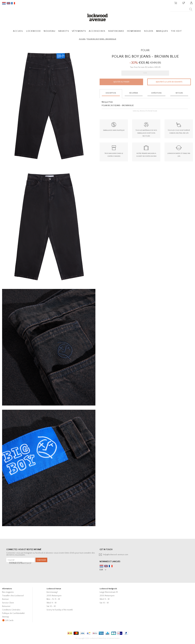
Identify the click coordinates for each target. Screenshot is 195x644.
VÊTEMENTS (79, 31)
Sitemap (6, 617)
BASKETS (64, 31)
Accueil (82, 39)
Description (111, 93)
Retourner (6, 606)
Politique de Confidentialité (13, 613)
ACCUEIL (18, 31)
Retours (179, 93)
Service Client (8, 603)
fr (13, 3)
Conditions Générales (11, 610)
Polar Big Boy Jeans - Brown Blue (102, 39)
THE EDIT (176, 31)
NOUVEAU (50, 31)
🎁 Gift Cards (8, 620)
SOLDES (149, 31)
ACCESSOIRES (97, 31)
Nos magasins (8, 592)
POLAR (145, 50)
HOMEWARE (134, 31)
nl (4, 3)
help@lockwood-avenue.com (116, 555)
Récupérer (134, 93)
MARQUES (162, 31)
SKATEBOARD (116, 31)
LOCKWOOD (33, 31)
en (9, 3)
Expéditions (156, 93)
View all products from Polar (145, 111)
